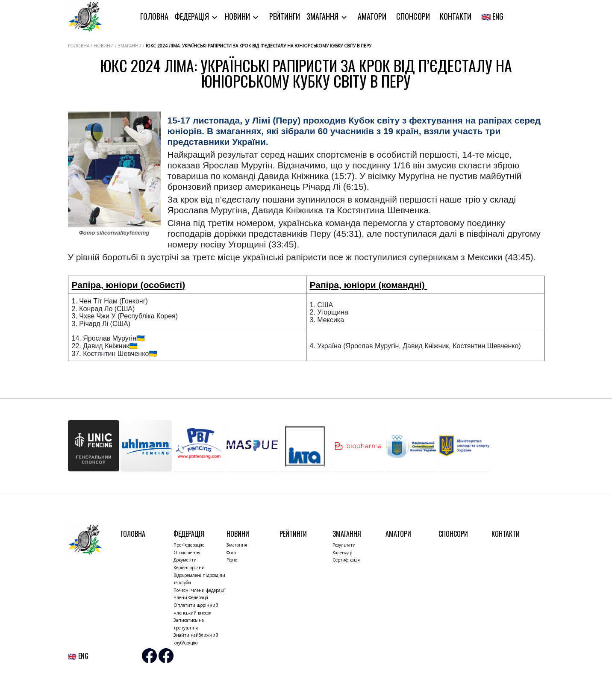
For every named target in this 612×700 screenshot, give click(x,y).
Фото (231, 553)
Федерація (193, 16)
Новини (238, 16)
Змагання (323, 16)
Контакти (456, 16)
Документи (185, 560)
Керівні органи (189, 568)
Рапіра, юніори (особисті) (129, 285)
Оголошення (187, 553)
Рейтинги (285, 16)
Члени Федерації (191, 597)
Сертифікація (346, 560)
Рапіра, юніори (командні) (369, 285)
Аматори (372, 16)
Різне (232, 560)
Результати (344, 545)
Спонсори (413, 16)
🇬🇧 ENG (492, 16)
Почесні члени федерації (200, 590)
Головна (154, 16)
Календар (342, 553)
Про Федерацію (189, 545)
